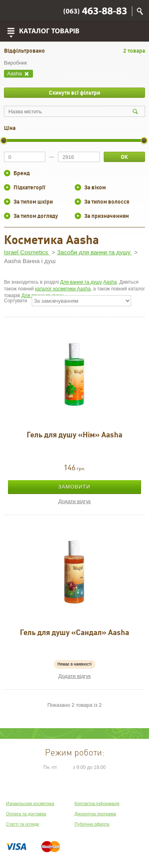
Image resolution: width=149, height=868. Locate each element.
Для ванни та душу (81, 282)
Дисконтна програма (96, 814)
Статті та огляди (22, 824)
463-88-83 (95, 12)
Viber (12, 11)
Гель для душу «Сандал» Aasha (74, 632)
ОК (124, 157)
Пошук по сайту (140, 11)
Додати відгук (75, 501)
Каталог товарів (49, 31)
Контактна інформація (97, 803)
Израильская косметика (30, 803)
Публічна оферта (92, 824)
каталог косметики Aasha (63, 289)
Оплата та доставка (26, 814)
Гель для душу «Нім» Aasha (74, 435)
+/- (7, 173)
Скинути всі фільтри (74, 93)
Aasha (110, 282)
